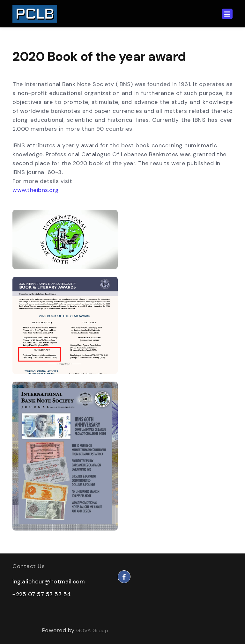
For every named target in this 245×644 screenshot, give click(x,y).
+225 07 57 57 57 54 (42, 594)
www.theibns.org (36, 190)
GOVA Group (92, 630)
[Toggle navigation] (227, 14)
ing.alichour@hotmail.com (49, 582)
